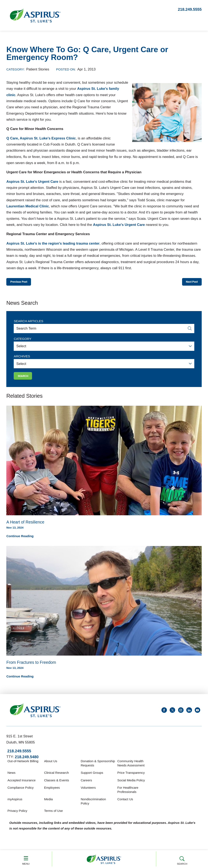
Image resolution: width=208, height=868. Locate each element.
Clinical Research (56, 777)
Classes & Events (56, 784)
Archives (22, 358)
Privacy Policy (17, 815)
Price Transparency (131, 777)
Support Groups (92, 777)
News (11, 777)
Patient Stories (38, 69)
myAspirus (15, 803)
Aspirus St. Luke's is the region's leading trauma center (53, 243)
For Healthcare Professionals (128, 794)
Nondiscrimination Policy (93, 805)
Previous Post (23, 283)
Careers (86, 784)
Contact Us (125, 803)
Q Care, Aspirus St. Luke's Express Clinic (41, 138)
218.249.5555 (190, 9)
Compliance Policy (20, 792)
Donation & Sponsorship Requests (98, 767)
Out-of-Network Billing (23, 765)
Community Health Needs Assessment (131, 767)
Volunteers (88, 792)
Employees (52, 792)
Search (182, 859)
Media (48, 803)
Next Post (189, 283)
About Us (51, 765)
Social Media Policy (131, 784)
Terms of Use (53, 815)
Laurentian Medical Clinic (28, 206)
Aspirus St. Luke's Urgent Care (32, 182)
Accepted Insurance (21, 784)
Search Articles (28, 323)
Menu (26, 859)
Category (22, 341)
